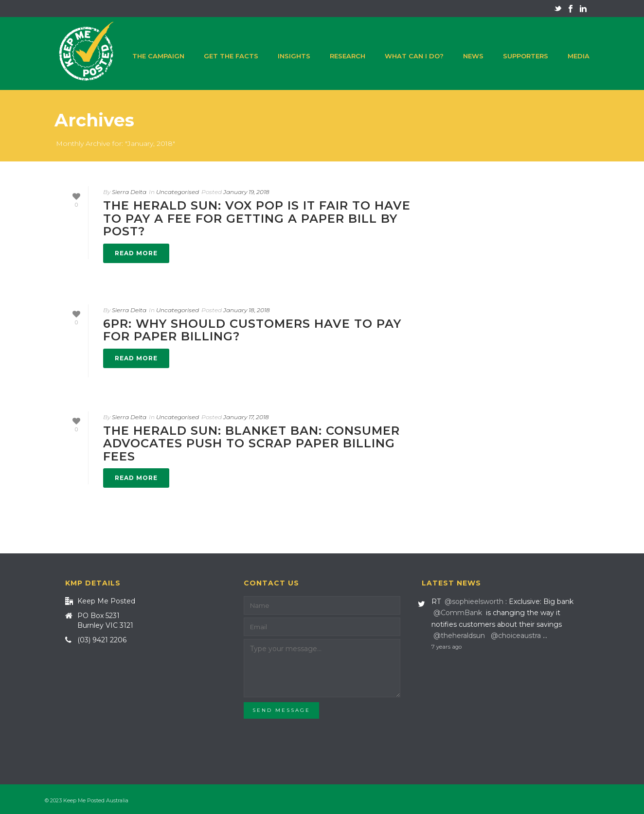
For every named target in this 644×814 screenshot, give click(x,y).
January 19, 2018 (246, 192)
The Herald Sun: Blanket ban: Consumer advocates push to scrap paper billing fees (251, 443)
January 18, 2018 (247, 310)
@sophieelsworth (474, 602)
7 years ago (447, 647)
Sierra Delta (129, 192)
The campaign (158, 56)
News (473, 56)
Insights (294, 56)
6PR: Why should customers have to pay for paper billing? (252, 330)
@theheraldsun (459, 636)
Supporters (526, 56)
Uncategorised (178, 192)
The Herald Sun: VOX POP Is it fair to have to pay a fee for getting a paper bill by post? (257, 218)
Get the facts (231, 56)
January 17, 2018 (246, 417)
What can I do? (414, 56)
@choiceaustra (516, 636)
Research (348, 56)
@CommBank (458, 613)
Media (579, 56)
